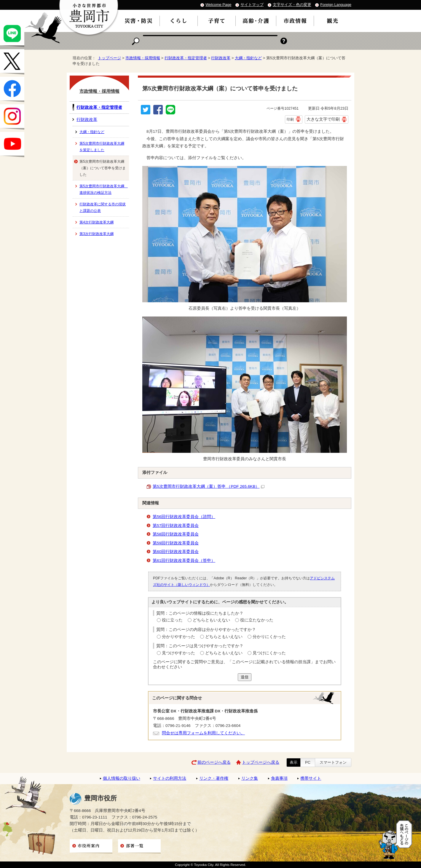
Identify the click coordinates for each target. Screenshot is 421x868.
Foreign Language (336, 5)
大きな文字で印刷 (323, 119)
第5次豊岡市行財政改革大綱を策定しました (102, 147)
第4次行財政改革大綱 (97, 222)
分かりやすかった (178, 637)
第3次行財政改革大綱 (97, 234)
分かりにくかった (269, 637)
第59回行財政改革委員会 (176, 543)
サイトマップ (252, 5)
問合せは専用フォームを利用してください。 (203, 733)
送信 (245, 677)
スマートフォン (333, 762)
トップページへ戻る (261, 762)
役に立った (172, 620)
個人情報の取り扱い (122, 778)
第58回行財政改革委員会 (176, 534)
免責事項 (279, 778)
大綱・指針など (248, 58)
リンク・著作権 (214, 778)
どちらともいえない (211, 620)
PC (308, 762)
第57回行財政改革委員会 (176, 526)
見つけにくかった (269, 653)
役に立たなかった (257, 620)
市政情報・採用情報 (143, 58)
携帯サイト (311, 778)
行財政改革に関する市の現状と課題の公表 (103, 207)
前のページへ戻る (214, 762)
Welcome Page (218, 5)
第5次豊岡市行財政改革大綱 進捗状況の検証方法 (104, 189)
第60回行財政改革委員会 (176, 552)
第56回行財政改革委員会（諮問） (184, 517)
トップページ (109, 58)
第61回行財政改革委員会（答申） (184, 561)
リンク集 (250, 778)
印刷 (290, 119)
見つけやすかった (178, 653)
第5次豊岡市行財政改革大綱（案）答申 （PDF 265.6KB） (209, 486)
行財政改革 (221, 58)
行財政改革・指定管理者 (186, 58)
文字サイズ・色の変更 (292, 5)
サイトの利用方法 (170, 778)
